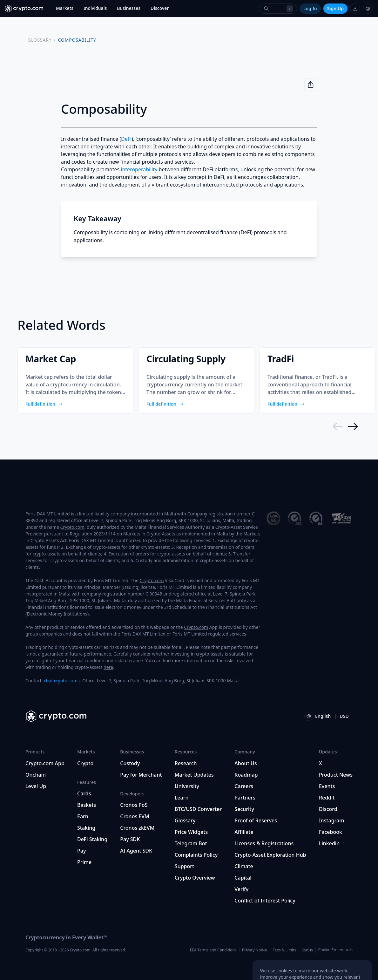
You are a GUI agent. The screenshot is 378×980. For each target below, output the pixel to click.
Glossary (185, 820)
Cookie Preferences (335, 950)
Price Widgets (191, 832)
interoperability (139, 169)
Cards (84, 793)
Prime (84, 862)
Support (184, 866)
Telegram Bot (191, 843)
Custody (130, 763)
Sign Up (335, 8)
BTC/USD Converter (198, 809)
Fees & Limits (284, 950)
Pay (81, 851)
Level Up (36, 786)
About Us (246, 763)
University (187, 786)
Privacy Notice (255, 950)
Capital (243, 878)
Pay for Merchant (141, 775)
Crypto (85, 763)
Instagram (331, 820)
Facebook (331, 832)
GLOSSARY (40, 40)
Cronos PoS (134, 805)
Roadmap (246, 775)
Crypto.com (72, 527)
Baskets (87, 805)
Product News (336, 775)
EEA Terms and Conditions (213, 950)
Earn (83, 816)
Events (327, 786)
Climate (244, 866)
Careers (244, 786)
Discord (328, 809)
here (108, 667)
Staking (86, 828)
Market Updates (194, 775)
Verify (241, 889)
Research (186, 763)
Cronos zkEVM (137, 828)
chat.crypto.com (61, 681)
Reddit (327, 798)
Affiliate (244, 832)
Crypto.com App (45, 763)
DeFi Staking (92, 839)
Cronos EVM (135, 816)
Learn (182, 798)
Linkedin (329, 843)
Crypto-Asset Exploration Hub (270, 855)
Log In (310, 8)
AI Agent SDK (136, 851)
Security (244, 809)
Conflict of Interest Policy (265, 901)
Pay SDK (130, 839)
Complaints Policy (196, 855)
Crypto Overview (195, 878)
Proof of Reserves (256, 820)
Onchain (36, 775)
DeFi (126, 139)
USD (344, 716)
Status (307, 950)
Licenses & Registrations (264, 843)
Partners (245, 798)
